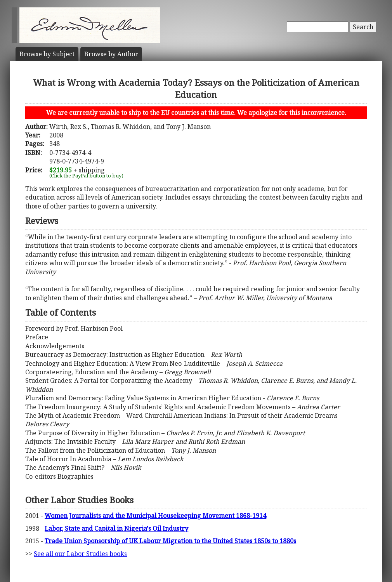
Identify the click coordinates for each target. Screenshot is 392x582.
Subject (47, 54)
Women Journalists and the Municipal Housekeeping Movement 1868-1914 (155, 516)
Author (111, 54)
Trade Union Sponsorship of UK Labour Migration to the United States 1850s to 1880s (170, 541)
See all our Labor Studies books (80, 554)
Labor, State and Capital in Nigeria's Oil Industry (116, 528)
